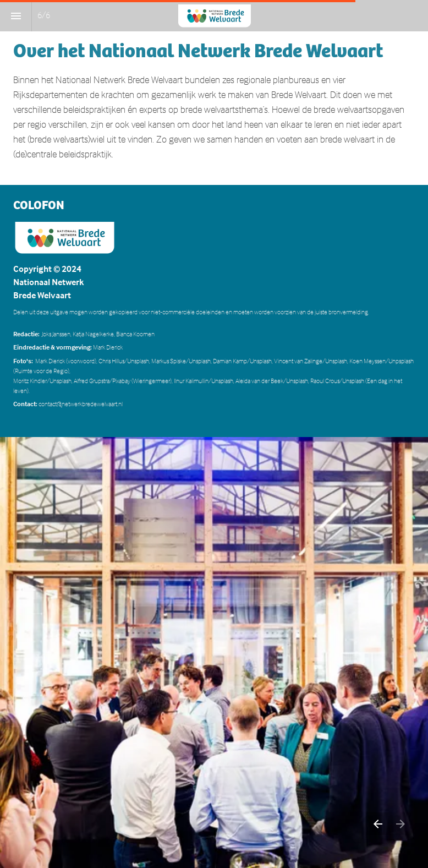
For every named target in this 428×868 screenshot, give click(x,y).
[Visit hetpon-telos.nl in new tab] (64, 238)
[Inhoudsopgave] (16, 16)
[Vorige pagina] (378, 824)
